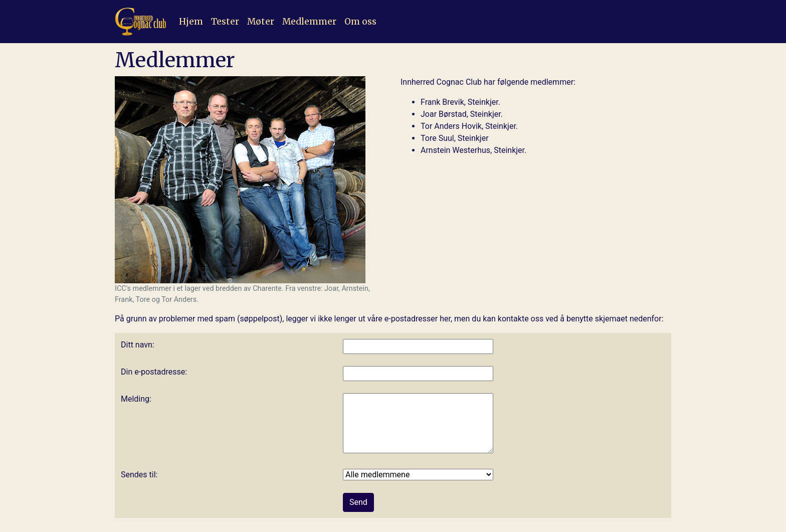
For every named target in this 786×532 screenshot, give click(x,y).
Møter (261, 22)
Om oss (360, 22)
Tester (225, 22)
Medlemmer (309, 22)
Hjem (191, 22)
